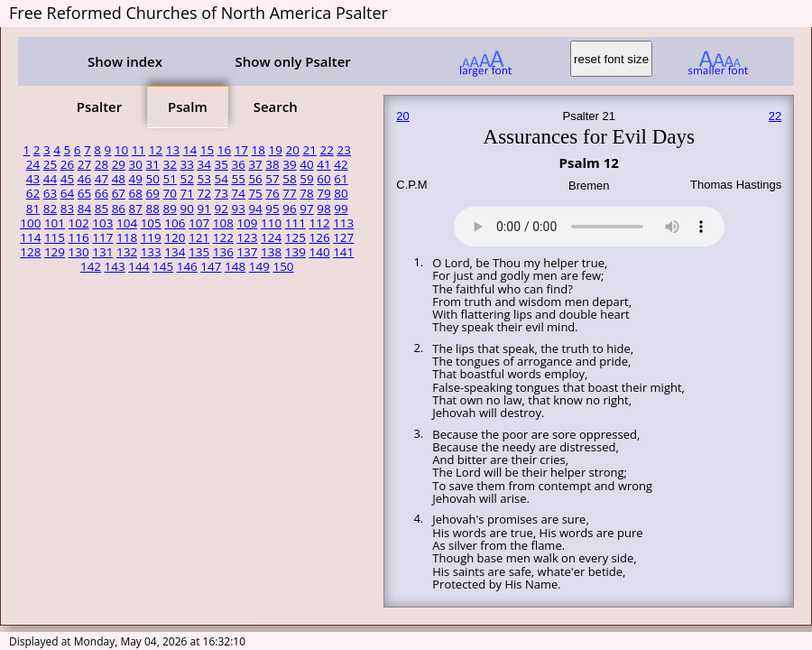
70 (170, 193)
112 (319, 223)
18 (258, 150)
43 (33, 179)
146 (187, 266)
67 (119, 193)
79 (323, 193)
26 (67, 164)
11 (138, 150)
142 (91, 266)
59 (306, 179)
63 (50, 193)
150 (283, 266)
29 (119, 164)
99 (341, 209)
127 (343, 237)
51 (170, 179)
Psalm (188, 107)
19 (276, 150)
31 (153, 164)
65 (84, 193)
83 (67, 209)
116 (79, 237)
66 (101, 193)
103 (102, 223)
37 (255, 164)
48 (119, 179)
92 (221, 209)
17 (241, 150)
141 (343, 252)
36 (238, 164)
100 (30, 223)
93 (238, 209)
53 (203, 179)
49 (136, 179)
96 (289, 209)
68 (136, 193)
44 (50, 179)
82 (50, 209)
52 (187, 179)
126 (319, 237)
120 (175, 237)
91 (203, 209)
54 (221, 179)
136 (223, 252)
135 (199, 252)
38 (272, 164)
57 (272, 179)
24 (33, 164)
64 (67, 193)
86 (119, 209)
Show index (125, 61)
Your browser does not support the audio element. (589, 224)
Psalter (99, 107)
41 (323, 164)
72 (203, 193)
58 (289, 179)
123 (247, 237)
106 (175, 223)
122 (223, 237)
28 (101, 164)
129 (55, 252)
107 (199, 223)
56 (255, 179)
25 (50, 164)
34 (203, 164)
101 (55, 223)
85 (101, 209)
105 (151, 223)
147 (211, 266)
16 (224, 150)
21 (310, 150)
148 (235, 266)
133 (151, 252)
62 (33, 193)
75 (255, 193)
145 (163, 266)
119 (151, 237)
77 (289, 193)
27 (84, 164)
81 (33, 209)
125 (295, 237)
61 (341, 179)
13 (173, 150)
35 (221, 164)
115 (55, 237)
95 (272, 209)
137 (247, 252)
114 (30, 237)
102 (79, 223)
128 (30, 252)
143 (115, 266)
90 (187, 209)
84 (84, 209)
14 (190, 150)
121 (199, 237)
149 (259, 266)
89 (170, 209)
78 (306, 193)
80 (341, 193)
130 (79, 252)
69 (153, 193)
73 (221, 193)
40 (306, 164)
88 (153, 209)
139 (295, 252)
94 (255, 209)
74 (238, 193)
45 (67, 179)
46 (84, 179)
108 (223, 223)
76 (272, 193)
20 (293, 150)
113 (343, 223)
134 (175, 252)
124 (271, 237)
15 (207, 150)
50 (153, 179)
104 (127, 223)
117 (102, 237)
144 (138, 266)
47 (101, 179)
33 (187, 164)
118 (127, 237)
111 (295, 223)
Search (276, 107)
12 (156, 150)
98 (323, 209)
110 (271, 223)
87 (136, 209)
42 (341, 164)
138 (271, 252)
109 (247, 223)
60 (323, 179)
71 (187, 193)
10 (121, 150)
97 (306, 209)
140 (319, 252)
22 (326, 150)
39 (289, 164)
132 (127, 252)
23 (343, 150)
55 (238, 179)
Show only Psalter (292, 61)
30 (136, 164)
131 (102, 252)
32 (170, 164)
